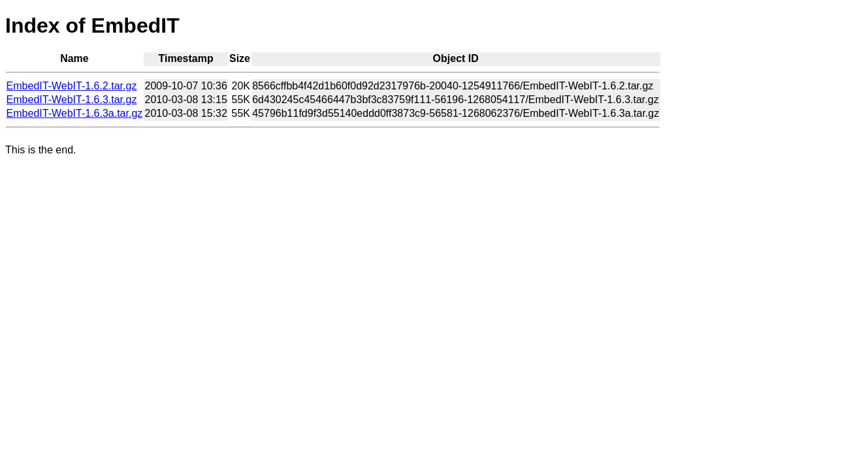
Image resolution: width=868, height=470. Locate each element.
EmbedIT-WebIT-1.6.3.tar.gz (72, 100)
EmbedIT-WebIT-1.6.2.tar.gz (72, 86)
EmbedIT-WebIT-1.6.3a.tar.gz (75, 113)
